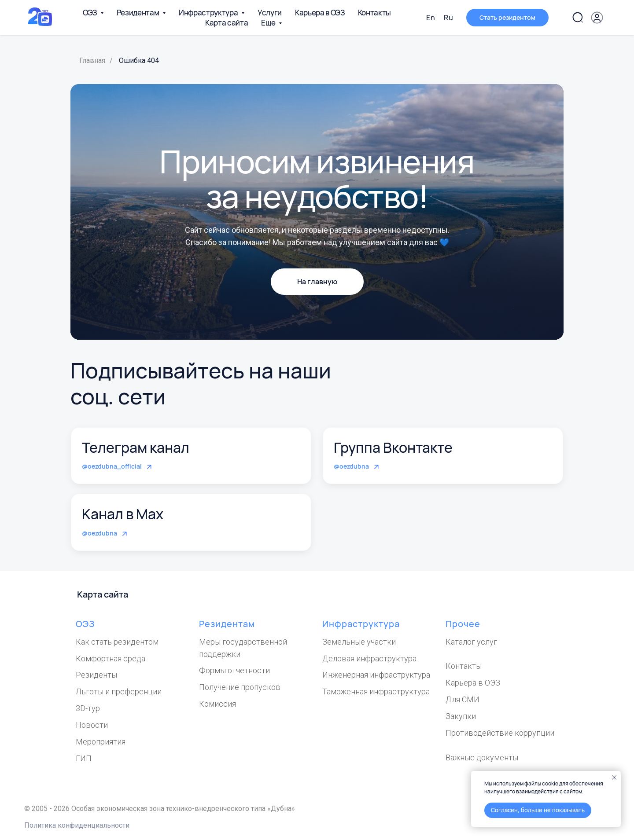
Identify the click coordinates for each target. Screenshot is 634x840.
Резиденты (96, 675)
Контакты (374, 13)
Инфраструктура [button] (209, 13)
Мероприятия (101, 742)
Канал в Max (123, 514)
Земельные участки (359, 642)
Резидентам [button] (138, 13)
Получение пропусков (240, 687)
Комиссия (217, 704)
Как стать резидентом (117, 642)
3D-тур (88, 708)
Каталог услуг (471, 642)
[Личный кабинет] (597, 18)
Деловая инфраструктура (369, 658)
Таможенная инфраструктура (376, 691)
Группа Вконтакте (393, 448)
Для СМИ (463, 699)
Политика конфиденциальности (77, 825)
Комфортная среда (111, 658)
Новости (92, 725)
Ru (448, 18)
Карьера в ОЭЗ (320, 13)
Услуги (270, 13)
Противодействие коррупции (500, 733)
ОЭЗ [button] (90, 13)
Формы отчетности (234, 670)
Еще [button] (269, 23)
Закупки (461, 716)
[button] (507, 18)
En (431, 18)
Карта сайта (227, 23)
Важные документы (482, 757)
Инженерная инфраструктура (376, 675)
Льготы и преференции (119, 691)
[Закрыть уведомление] (614, 778)
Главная (92, 61)
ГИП (84, 758)
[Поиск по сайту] (578, 18)
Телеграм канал (136, 448)
